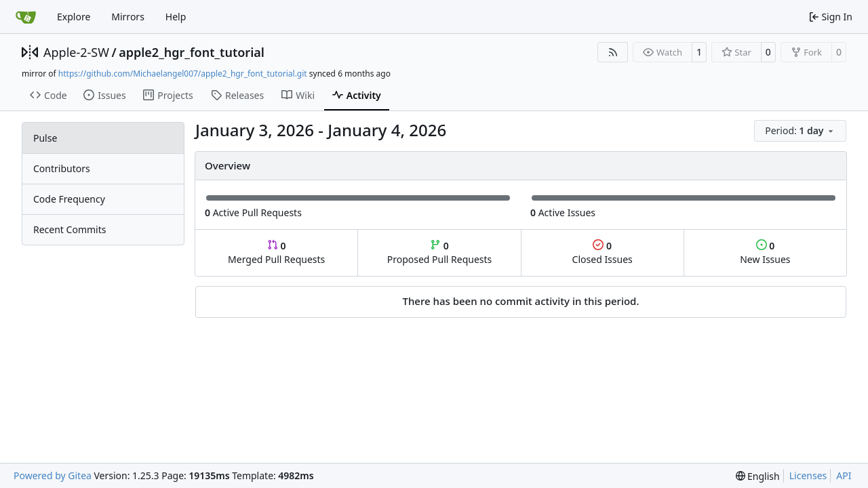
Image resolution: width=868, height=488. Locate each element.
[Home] (26, 17)
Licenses (808, 475)
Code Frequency (69, 199)
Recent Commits (70, 229)
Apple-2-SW (76, 52)
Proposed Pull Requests (440, 252)
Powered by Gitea (53, 475)
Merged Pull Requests (276, 252)
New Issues (765, 252)
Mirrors (128, 17)
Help (176, 17)
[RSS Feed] (613, 52)
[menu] (800, 131)
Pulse (45, 138)
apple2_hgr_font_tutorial (192, 52)
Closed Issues (603, 252)
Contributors (62, 168)
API (844, 475)
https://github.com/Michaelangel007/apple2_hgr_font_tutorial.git (183, 74)
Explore (74, 17)
